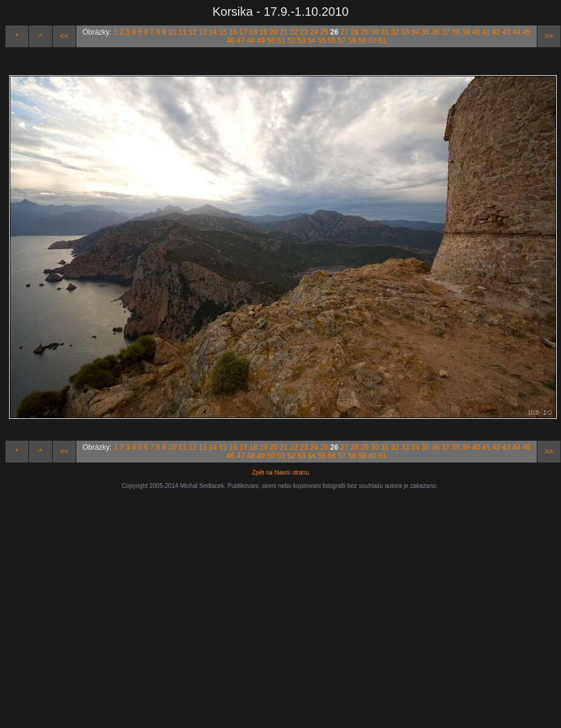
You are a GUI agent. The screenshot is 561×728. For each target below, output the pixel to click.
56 (332, 41)
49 (261, 41)
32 (395, 32)
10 (172, 32)
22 (294, 32)
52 (291, 41)
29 (364, 32)
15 (223, 32)
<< (64, 36)
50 (271, 41)
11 (183, 32)
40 (476, 32)
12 (192, 32)
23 (304, 32)
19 (263, 32)
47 (241, 41)
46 (231, 41)
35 (425, 32)
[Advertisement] (247, 603)
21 (284, 32)
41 (486, 32)
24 (314, 32)
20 (274, 32)
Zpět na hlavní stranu (280, 473)
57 (342, 41)
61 (383, 41)
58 (352, 41)
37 (446, 32)
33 (405, 32)
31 (385, 32)
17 (243, 32)
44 (516, 32)
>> (549, 36)
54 (312, 41)
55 (321, 41)
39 (466, 32)
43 (506, 32)
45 (526, 32)
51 (281, 41)
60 (372, 41)
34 (415, 32)
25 (324, 32)
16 (233, 32)
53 (301, 41)
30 (375, 32)
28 (354, 32)
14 (213, 32)
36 (435, 32)
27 (344, 32)
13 (203, 32)
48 (251, 41)
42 (496, 32)
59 (362, 41)
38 (456, 32)
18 (253, 32)
